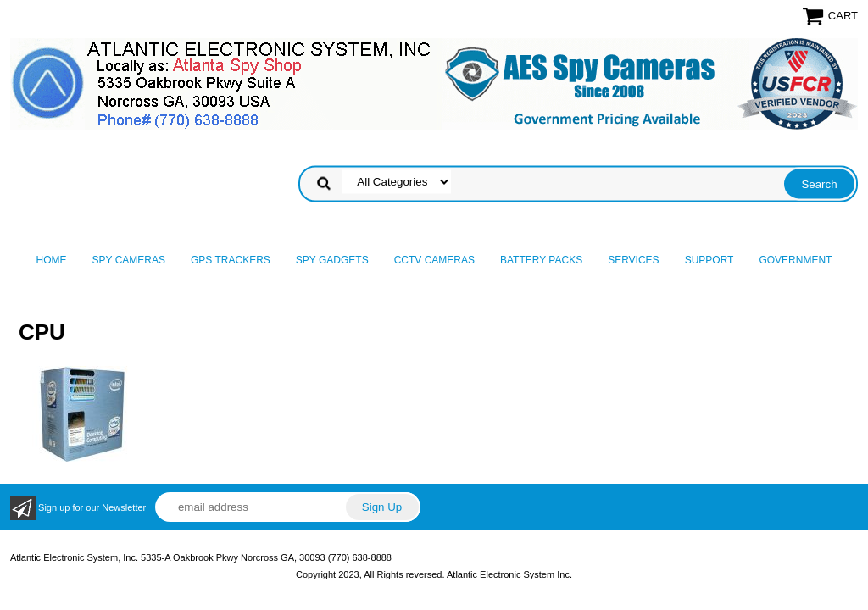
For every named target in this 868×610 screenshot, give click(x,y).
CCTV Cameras (434, 260)
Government (795, 260)
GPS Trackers (231, 260)
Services (633, 260)
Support (709, 260)
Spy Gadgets (332, 260)
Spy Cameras (129, 260)
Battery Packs (541, 260)
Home (52, 260)
